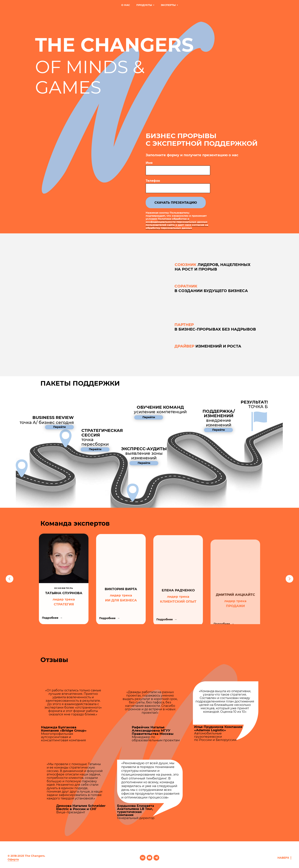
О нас (126, 5)
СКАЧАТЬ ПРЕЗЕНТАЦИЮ (176, 203)
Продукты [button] (144, 5)
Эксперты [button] (168, 5)
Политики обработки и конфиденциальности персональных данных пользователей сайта (177, 222)
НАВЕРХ (284, 858)
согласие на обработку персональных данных (177, 226)
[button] (160, 410)
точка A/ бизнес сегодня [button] (47, 420)
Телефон (153, 181)
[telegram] (156, 858)
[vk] (143, 858)
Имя (149, 163)
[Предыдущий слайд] (10, 579)
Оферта (13, 859)
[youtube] (149, 858)
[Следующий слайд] (289, 579)
